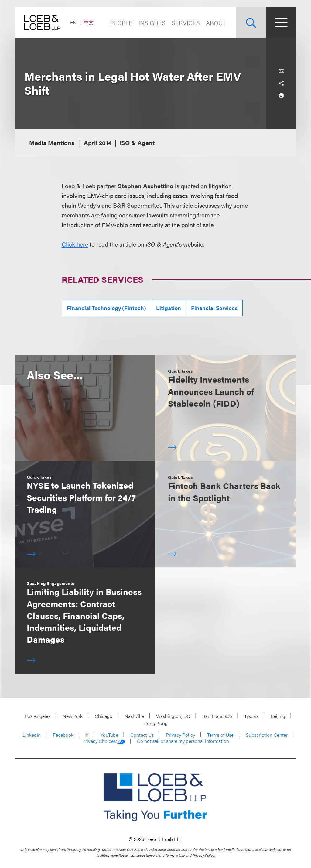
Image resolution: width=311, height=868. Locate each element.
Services (186, 23)
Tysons (251, 716)
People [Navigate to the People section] (121, 23)
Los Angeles (38, 716)
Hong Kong (155, 723)
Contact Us (142, 735)
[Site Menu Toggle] (281, 22)
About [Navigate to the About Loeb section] (216, 23)
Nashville (134, 716)
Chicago (104, 716)
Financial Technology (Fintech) (106, 308)
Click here (75, 244)
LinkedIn (32, 735)
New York (73, 716)
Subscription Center (267, 735)
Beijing (278, 716)
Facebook (63, 735)
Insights (152, 23)
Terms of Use (220, 735)
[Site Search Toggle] (251, 22)
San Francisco (217, 716)
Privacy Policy (180, 735)
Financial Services (214, 308)
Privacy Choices (104, 741)
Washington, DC (173, 716)
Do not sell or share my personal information (183, 741)
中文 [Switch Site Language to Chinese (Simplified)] (89, 22)
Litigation (169, 308)
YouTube (109, 735)
